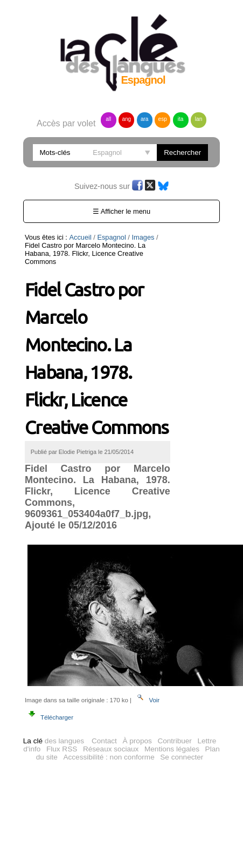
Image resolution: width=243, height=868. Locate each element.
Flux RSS (62, 741)
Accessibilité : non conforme (109, 749)
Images (143, 237)
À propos (137, 733)
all (108, 119)
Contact (104, 733)
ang (126, 119)
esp (163, 119)
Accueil (80, 237)
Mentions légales (172, 741)
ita (181, 119)
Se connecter (182, 749)
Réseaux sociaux (111, 741)
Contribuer (174, 733)
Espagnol (111, 237)
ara (144, 119)
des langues (54, 733)
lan (199, 119)
